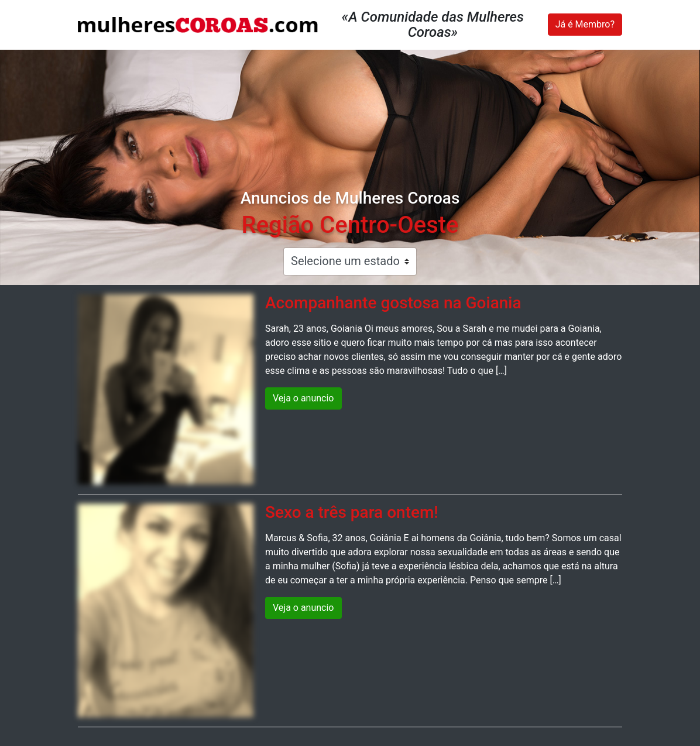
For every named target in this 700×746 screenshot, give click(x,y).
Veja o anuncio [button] (303, 398)
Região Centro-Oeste (350, 225)
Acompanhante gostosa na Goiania (393, 303)
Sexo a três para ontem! (352, 512)
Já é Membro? (585, 24)
